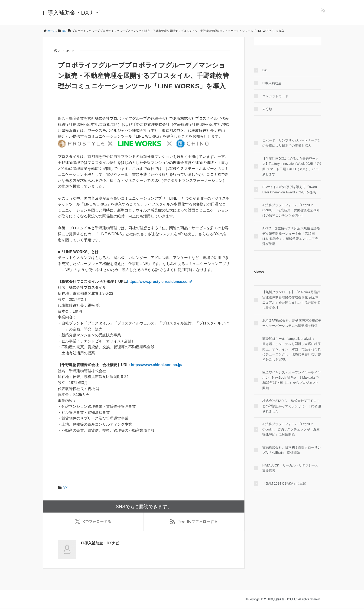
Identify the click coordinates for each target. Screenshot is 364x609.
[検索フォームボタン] (317, 41)
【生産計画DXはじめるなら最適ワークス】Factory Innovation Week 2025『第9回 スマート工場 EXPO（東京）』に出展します (292, 166)
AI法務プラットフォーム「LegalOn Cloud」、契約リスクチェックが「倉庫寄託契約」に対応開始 (291, 429)
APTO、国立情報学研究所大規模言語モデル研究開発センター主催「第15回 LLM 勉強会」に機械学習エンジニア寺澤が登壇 (291, 236)
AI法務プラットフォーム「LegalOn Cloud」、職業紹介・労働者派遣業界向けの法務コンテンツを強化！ (291, 210)
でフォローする (93, 522)
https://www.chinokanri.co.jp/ (157, 365)
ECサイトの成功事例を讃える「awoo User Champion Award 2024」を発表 (290, 189)
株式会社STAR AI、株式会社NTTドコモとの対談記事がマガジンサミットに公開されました (292, 406)
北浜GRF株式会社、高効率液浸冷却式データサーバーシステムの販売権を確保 (292, 323)
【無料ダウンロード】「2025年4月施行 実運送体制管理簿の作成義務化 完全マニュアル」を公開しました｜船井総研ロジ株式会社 (292, 300)
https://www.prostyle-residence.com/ (160, 282)
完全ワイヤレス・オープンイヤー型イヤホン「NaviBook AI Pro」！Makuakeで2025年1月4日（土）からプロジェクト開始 (292, 380)
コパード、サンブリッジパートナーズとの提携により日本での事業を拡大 (292, 143)
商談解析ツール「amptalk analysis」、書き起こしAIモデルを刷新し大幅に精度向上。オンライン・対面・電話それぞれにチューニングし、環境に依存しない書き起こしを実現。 (292, 349)
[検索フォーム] (283, 41)
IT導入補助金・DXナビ (72, 13)
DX (65, 488)
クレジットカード (275, 96)
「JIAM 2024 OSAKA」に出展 (284, 483)
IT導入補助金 (272, 83)
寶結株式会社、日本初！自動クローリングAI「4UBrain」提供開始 (292, 450)
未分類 (267, 109)
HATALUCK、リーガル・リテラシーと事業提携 (290, 468)
